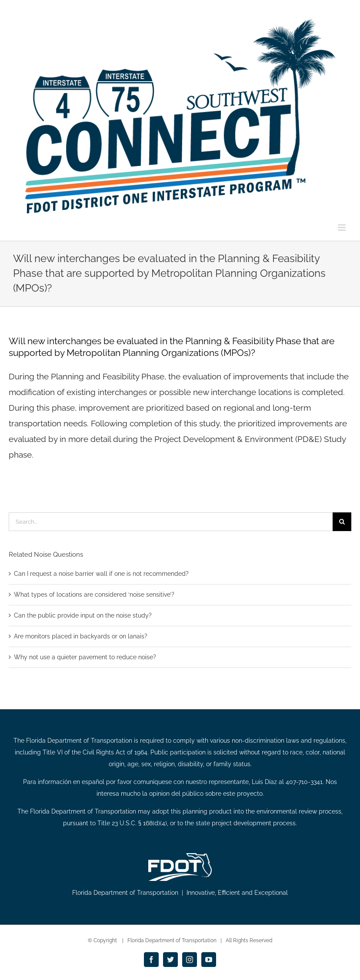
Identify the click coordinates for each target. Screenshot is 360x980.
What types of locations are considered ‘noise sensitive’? (94, 595)
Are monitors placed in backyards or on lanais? (81, 636)
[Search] (342, 522)
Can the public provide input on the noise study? (83, 615)
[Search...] (171, 522)
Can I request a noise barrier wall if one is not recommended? (101, 574)
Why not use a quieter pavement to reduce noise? (85, 657)
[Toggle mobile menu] (342, 228)
